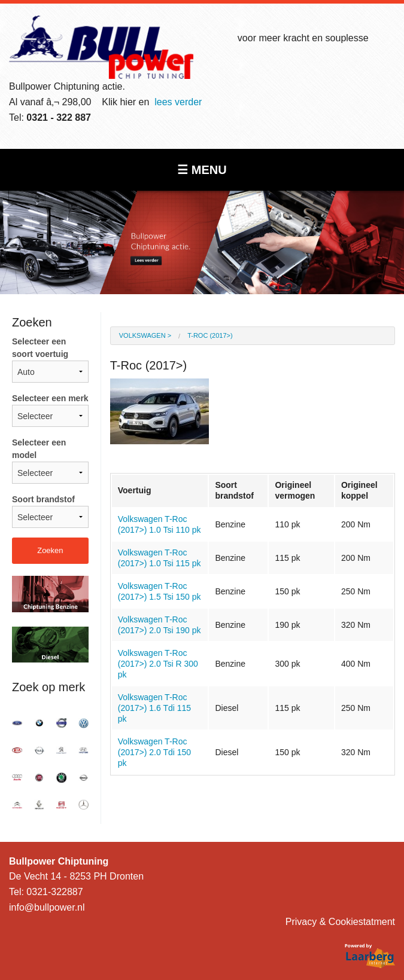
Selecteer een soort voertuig (50, 360)
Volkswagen (142, 335)
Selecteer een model (50, 461)
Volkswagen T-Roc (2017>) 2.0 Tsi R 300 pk (158, 664)
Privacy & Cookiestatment (340, 922)
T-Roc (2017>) (210, 335)
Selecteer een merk (50, 410)
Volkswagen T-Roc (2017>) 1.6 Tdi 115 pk (154, 708)
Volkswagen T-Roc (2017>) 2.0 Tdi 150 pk (154, 752)
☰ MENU (202, 170)
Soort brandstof (50, 511)
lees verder (178, 102)
